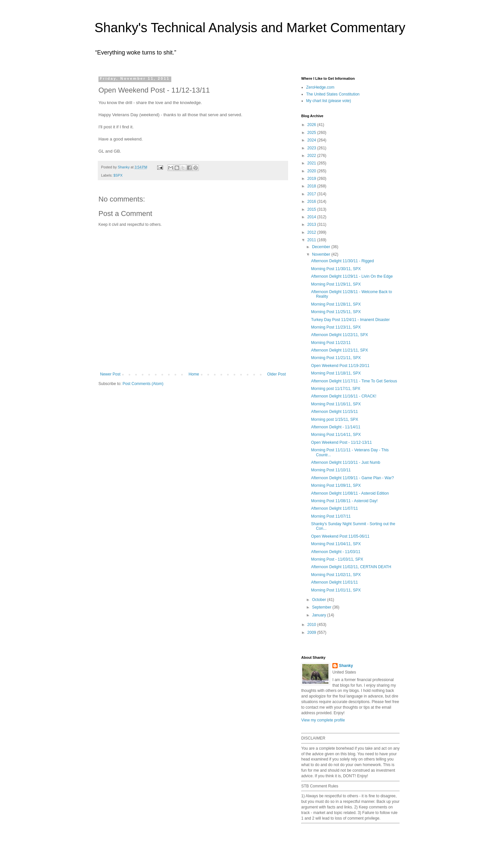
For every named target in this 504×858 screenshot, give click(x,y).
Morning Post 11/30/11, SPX (336, 269)
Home (194, 374)
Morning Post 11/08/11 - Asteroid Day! (344, 501)
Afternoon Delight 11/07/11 (335, 508)
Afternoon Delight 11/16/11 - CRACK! (344, 396)
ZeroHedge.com (320, 87)
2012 (312, 232)
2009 (312, 633)
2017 (312, 194)
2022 (312, 156)
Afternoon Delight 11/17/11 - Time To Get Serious (354, 381)
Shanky (346, 666)
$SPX (118, 175)
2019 (312, 179)
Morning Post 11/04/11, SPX (336, 544)
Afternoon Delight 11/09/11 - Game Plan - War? (352, 478)
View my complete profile (323, 720)
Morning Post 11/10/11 (331, 470)
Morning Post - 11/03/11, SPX (337, 559)
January (320, 615)
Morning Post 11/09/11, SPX (336, 485)
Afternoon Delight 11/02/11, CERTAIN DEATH (351, 567)
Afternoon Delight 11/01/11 (335, 582)
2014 (312, 217)
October (320, 600)
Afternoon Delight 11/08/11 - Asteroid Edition (350, 493)
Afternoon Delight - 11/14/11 (336, 427)
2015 (312, 209)
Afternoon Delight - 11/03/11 (336, 552)
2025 (312, 133)
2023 (312, 148)
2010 (312, 625)
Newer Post (110, 374)
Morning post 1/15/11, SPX (335, 419)
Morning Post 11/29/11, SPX (336, 284)
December (322, 247)
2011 (312, 240)
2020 (312, 171)
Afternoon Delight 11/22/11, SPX (339, 335)
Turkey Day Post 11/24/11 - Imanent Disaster (350, 320)
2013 (312, 225)
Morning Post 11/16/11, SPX (336, 404)
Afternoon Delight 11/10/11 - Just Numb (346, 462)
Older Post (276, 374)
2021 (312, 163)
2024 (312, 140)
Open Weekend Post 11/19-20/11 (340, 366)
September (322, 607)
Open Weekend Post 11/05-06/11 (340, 536)
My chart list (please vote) (329, 101)
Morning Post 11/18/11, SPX (336, 373)
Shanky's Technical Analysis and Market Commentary (250, 28)
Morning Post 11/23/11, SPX (336, 327)
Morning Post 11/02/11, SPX (336, 575)
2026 (312, 125)
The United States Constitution (333, 94)
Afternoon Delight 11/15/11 (335, 412)
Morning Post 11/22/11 (331, 343)
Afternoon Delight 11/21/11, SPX (339, 350)
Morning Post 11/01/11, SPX (336, 590)
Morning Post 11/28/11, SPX (336, 304)
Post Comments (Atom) (143, 384)
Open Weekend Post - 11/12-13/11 (341, 442)
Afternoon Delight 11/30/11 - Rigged (342, 261)
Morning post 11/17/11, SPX (336, 389)
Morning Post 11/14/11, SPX (336, 435)
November (322, 254)
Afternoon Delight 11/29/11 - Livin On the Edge (352, 276)
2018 (312, 186)
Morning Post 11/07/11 (331, 516)
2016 (312, 202)
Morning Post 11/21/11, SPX (336, 358)
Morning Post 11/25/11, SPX (336, 312)
